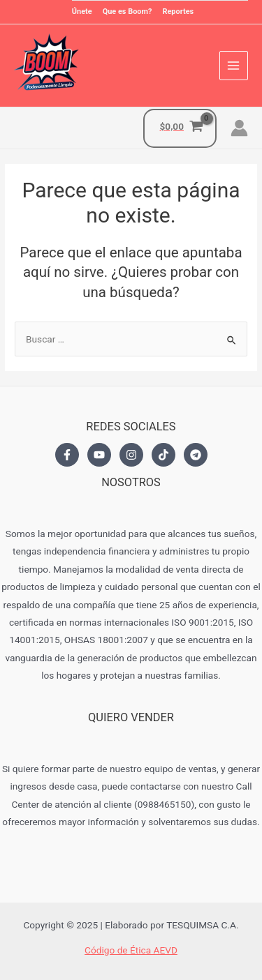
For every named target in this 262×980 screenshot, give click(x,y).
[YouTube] (99, 455)
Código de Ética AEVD (131, 950)
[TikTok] (163, 455)
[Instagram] (131, 455)
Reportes (178, 12)
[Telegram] (196, 455)
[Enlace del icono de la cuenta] (239, 128)
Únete (82, 12)
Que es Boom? (128, 12)
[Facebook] (67, 455)
